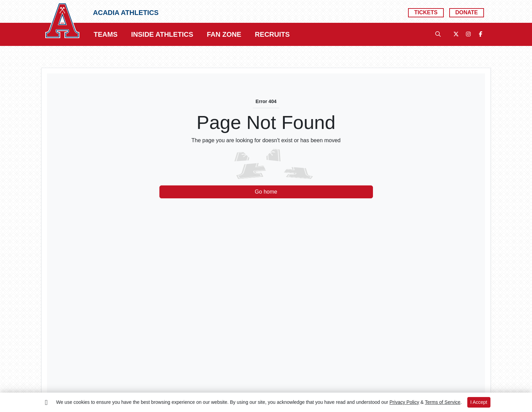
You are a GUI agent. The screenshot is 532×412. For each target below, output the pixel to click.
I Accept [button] (479, 402)
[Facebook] (481, 34)
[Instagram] (468, 34)
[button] (106, 34)
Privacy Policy (404, 402)
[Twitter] (456, 34)
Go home (266, 192)
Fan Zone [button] (224, 34)
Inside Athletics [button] (162, 34)
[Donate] (467, 13)
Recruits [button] (272, 34)
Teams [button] (106, 34)
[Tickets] (426, 13)
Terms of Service (443, 402)
